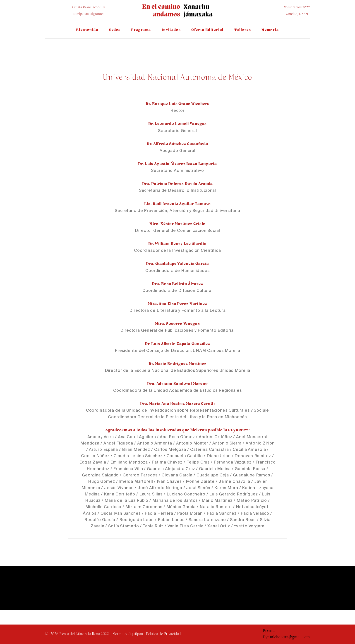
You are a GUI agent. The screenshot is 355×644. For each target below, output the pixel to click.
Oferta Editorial (207, 30)
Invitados (171, 30)
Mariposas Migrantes (89, 14)
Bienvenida (87, 30)
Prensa (269, 631)
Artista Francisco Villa (89, 8)
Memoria (270, 30)
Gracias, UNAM (297, 14)
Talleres (243, 30)
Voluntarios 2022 (297, 8)
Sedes (115, 30)
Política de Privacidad (164, 634)
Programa (141, 30)
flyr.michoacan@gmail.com (286, 637)
